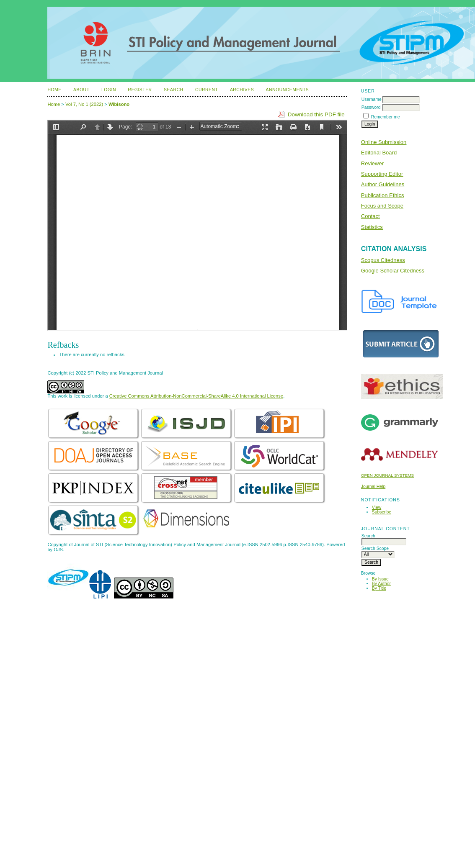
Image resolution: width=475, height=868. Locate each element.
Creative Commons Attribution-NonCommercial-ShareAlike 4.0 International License (196, 396)
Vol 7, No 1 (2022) (84, 104)
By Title (379, 588)
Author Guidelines (383, 184)
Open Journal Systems (387, 475)
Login (109, 90)
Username (372, 99)
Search (173, 90)
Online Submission (384, 142)
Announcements (288, 90)
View (377, 507)
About (81, 90)
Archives (242, 90)
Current (207, 90)
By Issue (380, 579)
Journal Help (373, 487)
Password (371, 107)
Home (54, 90)
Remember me (386, 117)
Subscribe (382, 512)
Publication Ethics (383, 195)
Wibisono (119, 104)
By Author (381, 584)
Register (140, 90)
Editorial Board (379, 153)
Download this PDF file (316, 114)
